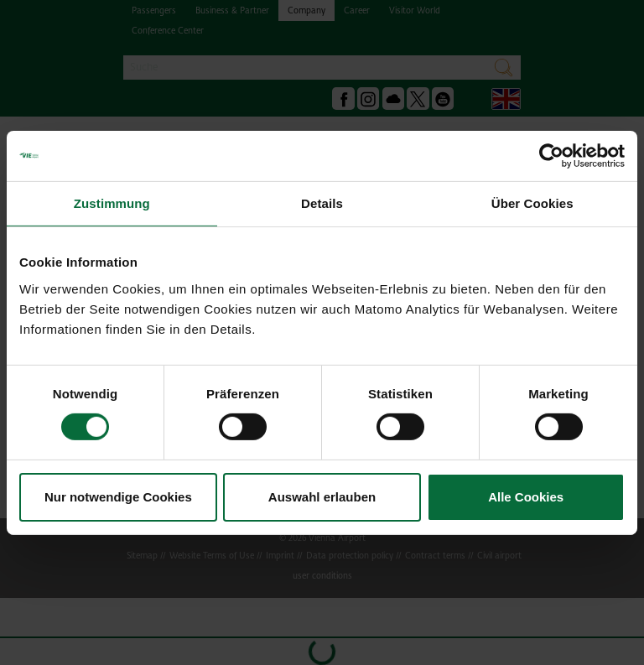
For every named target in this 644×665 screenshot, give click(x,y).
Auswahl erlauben (322, 497)
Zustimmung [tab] (112, 203)
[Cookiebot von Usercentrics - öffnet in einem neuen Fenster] (551, 155)
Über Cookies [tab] (532, 203)
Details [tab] (322, 203)
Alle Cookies (526, 497)
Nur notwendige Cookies (118, 497)
